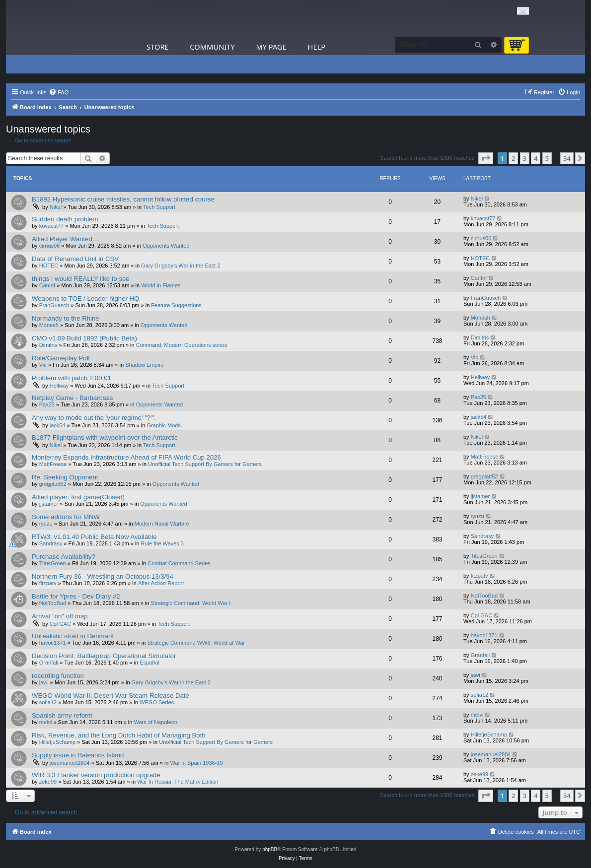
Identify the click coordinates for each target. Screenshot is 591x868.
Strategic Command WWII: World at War (196, 643)
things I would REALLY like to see (81, 279)
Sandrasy (51, 543)
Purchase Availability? (64, 557)
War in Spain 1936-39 (197, 763)
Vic (43, 365)
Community (212, 47)
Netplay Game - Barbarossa (72, 398)
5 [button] (547, 158)
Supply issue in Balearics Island (78, 755)
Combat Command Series (179, 563)
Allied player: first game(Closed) (78, 497)
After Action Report (161, 583)
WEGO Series (157, 702)
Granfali (49, 663)
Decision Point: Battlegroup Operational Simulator (104, 656)
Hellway (59, 386)
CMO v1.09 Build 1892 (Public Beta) (84, 338)
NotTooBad (53, 603)
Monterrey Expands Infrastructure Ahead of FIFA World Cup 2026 (126, 457)
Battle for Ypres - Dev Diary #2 (76, 596)
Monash (49, 325)
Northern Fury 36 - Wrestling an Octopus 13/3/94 (103, 576)
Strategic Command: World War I (191, 603)
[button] (486, 158)
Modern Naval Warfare (162, 524)
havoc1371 (53, 643)
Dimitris (48, 345)
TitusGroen (53, 563)
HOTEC (49, 266)
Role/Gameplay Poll (61, 358)
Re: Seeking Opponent (65, 477)
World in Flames (161, 285)
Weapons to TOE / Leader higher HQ (85, 299)
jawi (44, 682)
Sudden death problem (65, 219)
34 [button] (567, 158)
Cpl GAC (60, 624)
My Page (271, 47)
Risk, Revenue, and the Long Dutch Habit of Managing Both (119, 735)
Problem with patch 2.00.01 (72, 378)
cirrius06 (50, 246)
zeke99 (48, 782)
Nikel (56, 207)
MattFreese (53, 464)
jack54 (58, 425)
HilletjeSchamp (57, 742)
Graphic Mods (163, 425)
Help (317, 47)
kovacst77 (52, 226)
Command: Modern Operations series (182, 345)
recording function (58, 676)
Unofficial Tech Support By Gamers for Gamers (205, 464)
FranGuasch (54, 305)
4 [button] (536, 158)
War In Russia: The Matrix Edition (178, 782)
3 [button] (525, 158)
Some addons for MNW (66, 517)
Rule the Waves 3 (162, 543)
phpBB (270, 849)
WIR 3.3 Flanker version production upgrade (96, 775)
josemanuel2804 (70, 763)
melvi (46, 722)
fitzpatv (48, 583)
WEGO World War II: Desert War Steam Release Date (111, 696)
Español (149, 663)
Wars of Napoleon (156, 722)
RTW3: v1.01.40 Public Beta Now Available (94, 537)
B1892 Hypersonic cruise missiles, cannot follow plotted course (123, 199)
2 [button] (513, 158)
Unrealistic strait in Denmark (73, 636)
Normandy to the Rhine (66, 318)
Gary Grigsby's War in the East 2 (181, 266)
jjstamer (49, 504)
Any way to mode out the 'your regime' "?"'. (94, 418)
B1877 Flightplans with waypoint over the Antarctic (105, 437)
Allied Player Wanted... (65, 239)
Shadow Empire (145, 365)
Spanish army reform (62, 715)
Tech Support (159, 207)
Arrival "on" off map (60, 616)
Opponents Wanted (166, 246)
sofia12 (48, 702)
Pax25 (47, 404)
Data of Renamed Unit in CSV (75, 259)
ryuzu (46, 524)
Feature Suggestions (176, 305)
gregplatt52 (53, 484)
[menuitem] (59, 92)
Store (158, 47)
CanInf (47, 285)
